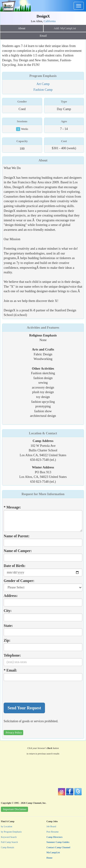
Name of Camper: (18, 551)
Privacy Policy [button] (14, 733)
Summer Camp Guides (58, 842)
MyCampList (53, 852)
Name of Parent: (17, 536)
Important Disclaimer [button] (15, 809)
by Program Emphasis (11, 832)
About (22, 28)
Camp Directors (55, 837)
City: (8, 611)
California (50, 21)
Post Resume (53, 832)
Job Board (51, 826)
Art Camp (43, 84)
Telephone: (12, 655)
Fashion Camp (43, 90)
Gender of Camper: (19, 581)
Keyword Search (9, 837)
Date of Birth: (15, 566)
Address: (11, 596)
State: (8, 626)
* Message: (12, 507)
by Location (7, 826)
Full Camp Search (9, 842)
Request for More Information (43, 494)
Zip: (7, 640)
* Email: (10, 670)
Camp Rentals (8, 847)
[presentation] (39, 692)
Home (50, 858)
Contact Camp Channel (58, 847)
